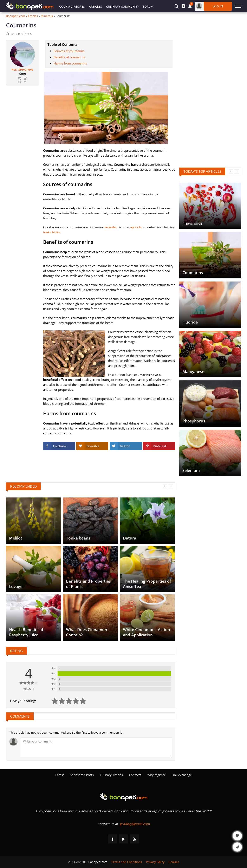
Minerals (47, 16)
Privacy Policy (155, 862)
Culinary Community (122, 6)
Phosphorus (194, 421)
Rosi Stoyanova (22, 70)
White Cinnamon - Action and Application (147, 632)
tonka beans (52, 232)
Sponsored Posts (82, 775)
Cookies (174, 862)
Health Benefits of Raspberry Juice (26, 632)
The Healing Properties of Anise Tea (147, 584)
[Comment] (96, 748)
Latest (60, 775)
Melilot (16, 538)
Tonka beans (78, 538)
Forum (148, 6)
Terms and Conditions (127, 862)
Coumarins (193, 273)
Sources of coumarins (69, 51)
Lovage (16, 586)
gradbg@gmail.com (135, 824)
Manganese (193, 372)
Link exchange (182, 775)
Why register (156, 775)
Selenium (191, 470)
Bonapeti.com (15, 16)
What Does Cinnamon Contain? (87, 632)
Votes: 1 (29, 689)
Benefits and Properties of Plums (88, 584)
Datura (130, 538)
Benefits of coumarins (69, 57)
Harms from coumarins (70, 63)
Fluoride (190, 322)
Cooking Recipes (72, 6)
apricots (136, 227)
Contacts (135, 775)
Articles (95, 6)
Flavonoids (193, 223)
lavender (111, 227)
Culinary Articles (111, 775)
